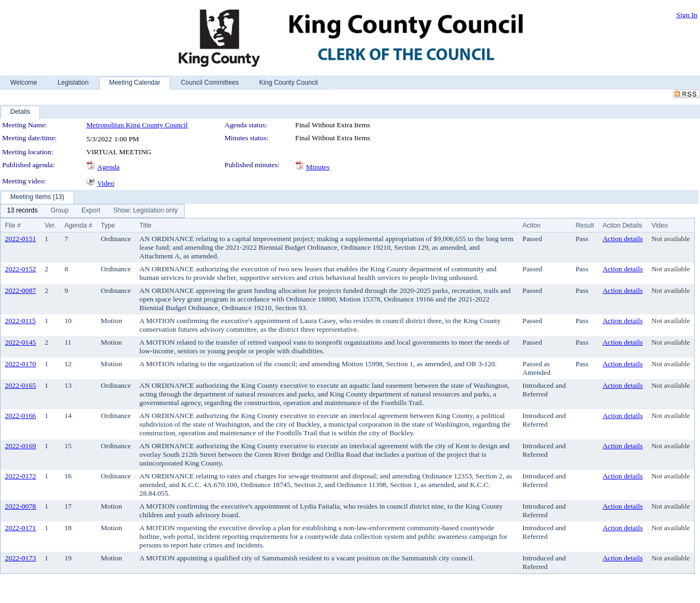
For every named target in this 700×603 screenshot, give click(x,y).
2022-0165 (21, 385)
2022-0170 (21, 364)
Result (585, 225)
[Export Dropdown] (91, 211)
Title (145, 225)
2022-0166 (21, 416)
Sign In (687, 15)
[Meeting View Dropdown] (145, 211)
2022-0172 (21, 476)
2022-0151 (21, 239)
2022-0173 (21, 558)
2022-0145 (21, 342)
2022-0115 (20, 321)
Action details (622, 239)
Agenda (108, 167)
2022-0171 (21, 528)
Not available (671, 239)
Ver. (50, 225)
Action (531, 225)
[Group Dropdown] (60, 211)
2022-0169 (21, 446)
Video (106, 183)
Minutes (318, 167)
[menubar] (92, 211)
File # (13, 225)
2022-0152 (21, 269)
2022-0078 (21, 506)
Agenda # (78, 225)
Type (108, 225)
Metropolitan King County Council (137, 125)
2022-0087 (21, 290)
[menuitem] (22, 211)
